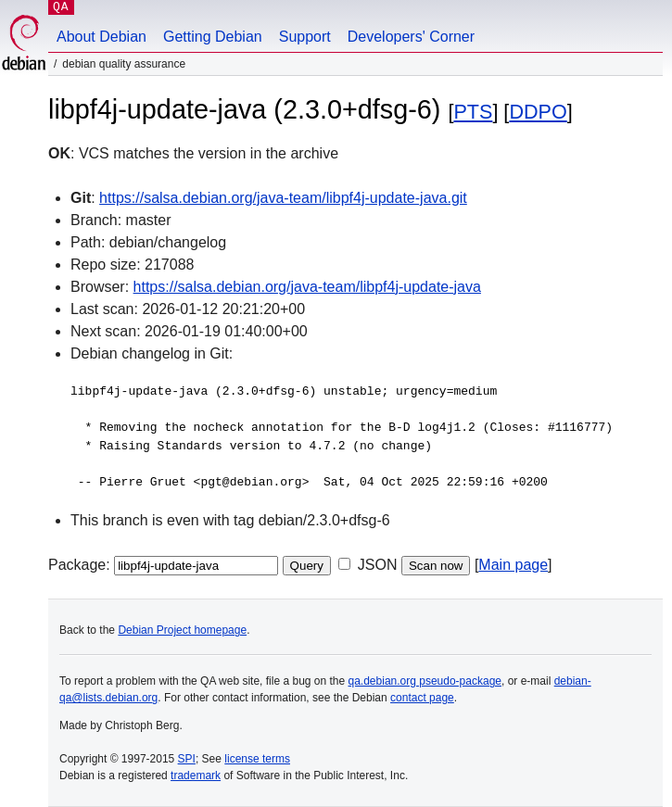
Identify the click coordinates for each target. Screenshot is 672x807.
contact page (422, 698)
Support (305, 37)
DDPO (538, 112)
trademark (196, 775)
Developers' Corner (411, 37)
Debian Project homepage (182, 630)
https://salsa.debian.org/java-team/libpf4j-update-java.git (283, 198)
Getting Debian (213, 37)
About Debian (101, 37)
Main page (513, 565)
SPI (187, 759)
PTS (473, 112)
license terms (257, 759)
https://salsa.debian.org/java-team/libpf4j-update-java (307, 287)
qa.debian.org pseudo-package (425, 681)
